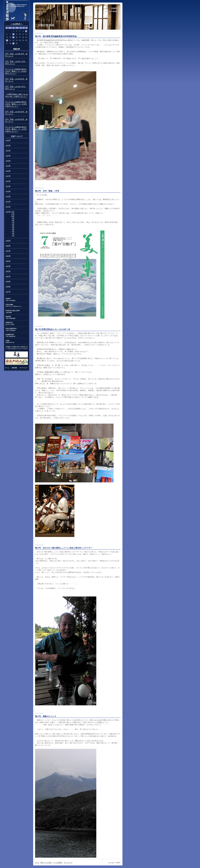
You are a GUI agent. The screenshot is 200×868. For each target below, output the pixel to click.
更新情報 (14, 368)
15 (13, 37)
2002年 (8, 271)
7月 (13, 223)
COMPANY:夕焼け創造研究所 (17, 335)
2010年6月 (17, 24)
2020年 (8, 161)
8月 (13, 220)
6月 (13, 225)
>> (22, 24)
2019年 (8, 166)
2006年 (8, 256)
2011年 (8, 207)
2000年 (8, 281)
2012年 (8, 202)
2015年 (8, 186)
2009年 (8, 241)
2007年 (8, 251)
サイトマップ (23, 368)
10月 (13, 216)
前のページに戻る (46, 863)
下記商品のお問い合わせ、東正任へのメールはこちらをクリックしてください (17, 348)
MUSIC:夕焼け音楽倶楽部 (17, 317)
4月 (13, 229)
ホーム (8, 368)
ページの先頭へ (58, 863)
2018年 (8, 171)
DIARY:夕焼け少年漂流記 (17, 300)
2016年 (8, 181)
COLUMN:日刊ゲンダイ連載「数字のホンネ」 (17, 306)
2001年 (8, 276)
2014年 (8, 191)
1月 (13, 236)
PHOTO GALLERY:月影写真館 (17, 311)
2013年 (8, 196)
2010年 (8, 212)
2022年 (8, 151)
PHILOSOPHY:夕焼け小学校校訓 (17, 329)
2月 (13, 233)
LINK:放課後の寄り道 (17, 341)
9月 (13, 218)
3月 (13, 231)
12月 (13, 212)
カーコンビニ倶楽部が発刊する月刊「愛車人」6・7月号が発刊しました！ (16, 71)
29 (13, 43)
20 (7, 40)
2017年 (8, 176)
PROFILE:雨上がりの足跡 (17, 323)
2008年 (8, 246)
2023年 (8, 145)
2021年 (8, 156)
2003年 (8, 266)
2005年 (8, 261)
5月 (13, 227)
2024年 (8, 140)
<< (12, 24)
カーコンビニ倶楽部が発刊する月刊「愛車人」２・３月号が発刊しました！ (16, 129)
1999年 (8, 287)
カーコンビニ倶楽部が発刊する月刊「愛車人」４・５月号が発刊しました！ (16, 104)
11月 (13, 214)
